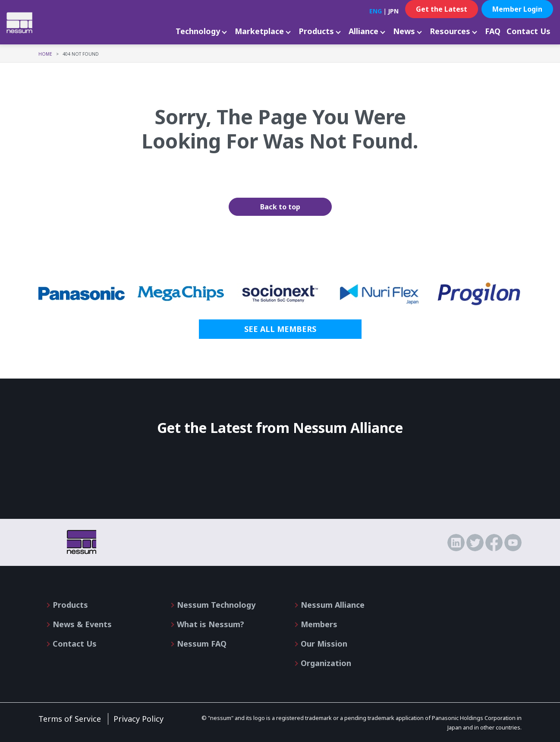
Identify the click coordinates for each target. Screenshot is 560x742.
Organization (326, 663)
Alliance (363, 31)
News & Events (82, 624)
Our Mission (324, 644)
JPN (393, 11)
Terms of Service (70, 719)
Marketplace (259, 31)
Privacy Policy (138, 719)
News (404, 31)
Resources (450, 31)
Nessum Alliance (333, 605)
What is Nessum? (211, 624)
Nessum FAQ (202, 644)
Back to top (280, 207)
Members (319, 624)
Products (316, 31)
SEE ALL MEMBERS (280, 329)
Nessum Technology (216, 605)
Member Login (517, 9)
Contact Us (529, 31)
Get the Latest (442, 9)
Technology (198, 31)
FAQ (493, 31)
